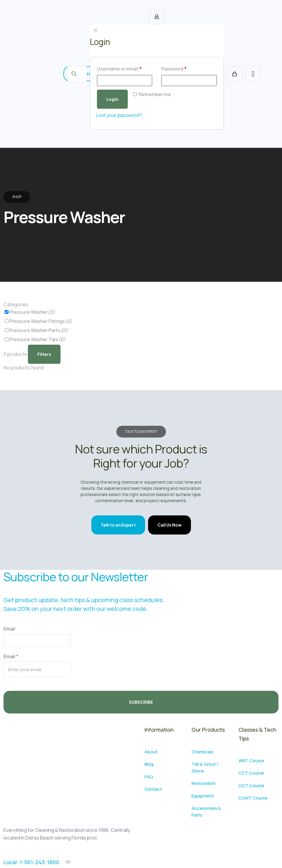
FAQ (149, 777)
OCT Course (251, 786)
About (151, 752)
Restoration (204, 783)
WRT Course (251, 761)
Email (9, 629)
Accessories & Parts (206, 812)
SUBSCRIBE (141, 702)
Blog (149, 764)
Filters (44, 354)
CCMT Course (253, 798)
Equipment (203, 796)
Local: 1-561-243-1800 (31, 862)
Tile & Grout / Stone (205, 768)
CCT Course (251, 773)
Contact (153, 789)
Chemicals (202, 752)
